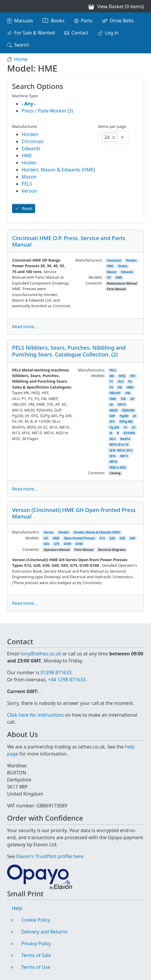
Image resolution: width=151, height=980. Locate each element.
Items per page (112, 126)
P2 (130, 382)
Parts (87, 21)
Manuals (24, 21)
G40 (132, 538)
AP (132, 399)
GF (134, 428)
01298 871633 (56, 672)
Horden (131, 261)
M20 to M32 (118, 468)
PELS (113, 370)
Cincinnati (114, 261)
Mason (111, 272)
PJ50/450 (128, 410)
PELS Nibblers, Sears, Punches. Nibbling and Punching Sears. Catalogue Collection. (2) (69, 351)
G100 (68, 544)
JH (135, 416)
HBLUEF (115, 393)
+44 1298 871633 (67, 680)
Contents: (94, 283)
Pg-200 (114, 428)
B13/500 (129, 433)
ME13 (124, 456)
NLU (113, 439)
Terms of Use (36, 967)
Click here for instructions (35, 715)
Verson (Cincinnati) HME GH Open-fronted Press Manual (74, 513)
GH (46, 538)
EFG (112, 422)
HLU (121, 382)
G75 (57, 544)
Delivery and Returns (44, 932)
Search (22, 45)
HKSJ (122, 376)
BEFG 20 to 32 (119, 445)
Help (17, 908)
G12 (102, 538)
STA (123, 399)
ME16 (113, 462)
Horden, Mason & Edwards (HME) (97, 532)
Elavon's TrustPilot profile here (50, 856)
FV (125, 428)
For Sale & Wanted (35, 33)
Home (21, 59)
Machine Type (25, 96)
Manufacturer (25, 126)
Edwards (127, 272)
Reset (27, 208)
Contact (80, 33)
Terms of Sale (36, 955)
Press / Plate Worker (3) (47, 111)
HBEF (130, 387)
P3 (111, 387)
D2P (112, 416)
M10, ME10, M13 (121, 451)
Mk (112, 376)
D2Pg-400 (126, 422)
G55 (46, 544)
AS (111, 405)
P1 (111, 382)
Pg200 (124, 416)
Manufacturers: (89, 260)
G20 (112, 538)
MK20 (113, 410)
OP (109, 278)
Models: (96, 277)
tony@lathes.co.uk (41, 654)
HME (110, 266)
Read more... (25, 327)
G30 (122, 538)
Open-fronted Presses (79, 538)
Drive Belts (122, 21)
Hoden (123, 266)
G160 (79, 544)
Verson (49, 532)
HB (120, 387)
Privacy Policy (36, 943)
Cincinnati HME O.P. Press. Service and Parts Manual (69, 241)
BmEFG (125, 439)
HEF (133, 376)
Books (58, 21)
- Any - (29, 104)
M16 (112, 456)
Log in (112, 33)
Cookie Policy (36, 920)
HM (128, 393)
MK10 (122, 405)
